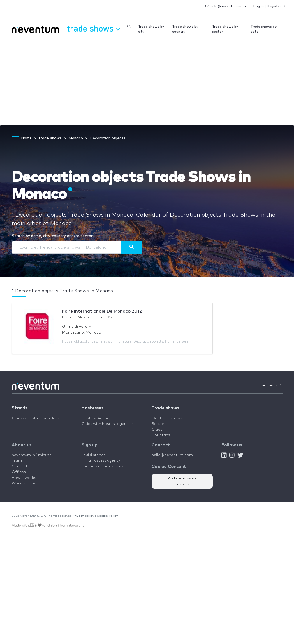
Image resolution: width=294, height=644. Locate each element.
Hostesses (93, 408)
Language (270, 385)
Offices (19, 472)
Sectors (159, 424)
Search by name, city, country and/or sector (52, 236)
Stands (20, 408)
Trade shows (165, 408)
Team (17, 461)
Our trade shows (167, 418)
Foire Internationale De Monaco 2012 (102, 311)
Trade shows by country (185, 29)
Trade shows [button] (93, 28)
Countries (161, 435)
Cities (157, 430)
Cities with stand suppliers (36, 418)
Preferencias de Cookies (182, 481)
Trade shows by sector (225, 29)
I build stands (93, 455)
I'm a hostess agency (101, 461)
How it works (24, 478)
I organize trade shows (102, 466)
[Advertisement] (147, 82)
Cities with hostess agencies (108, 424)
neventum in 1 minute (32, 455)
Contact (20, 466)
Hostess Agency (96, 418)
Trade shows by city (151, 29)
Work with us (24, 483)
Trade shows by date (264, 29)
